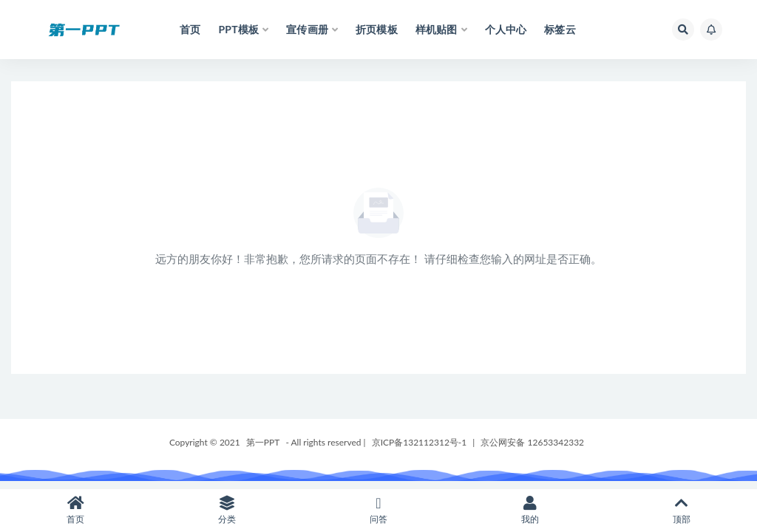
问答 (379, 510)
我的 (530, 510)
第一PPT (263, 442)
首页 (76, 510)
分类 (227, 510)
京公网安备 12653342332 (532, 442)
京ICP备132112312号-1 (420, 442)
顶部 (681, 510)
